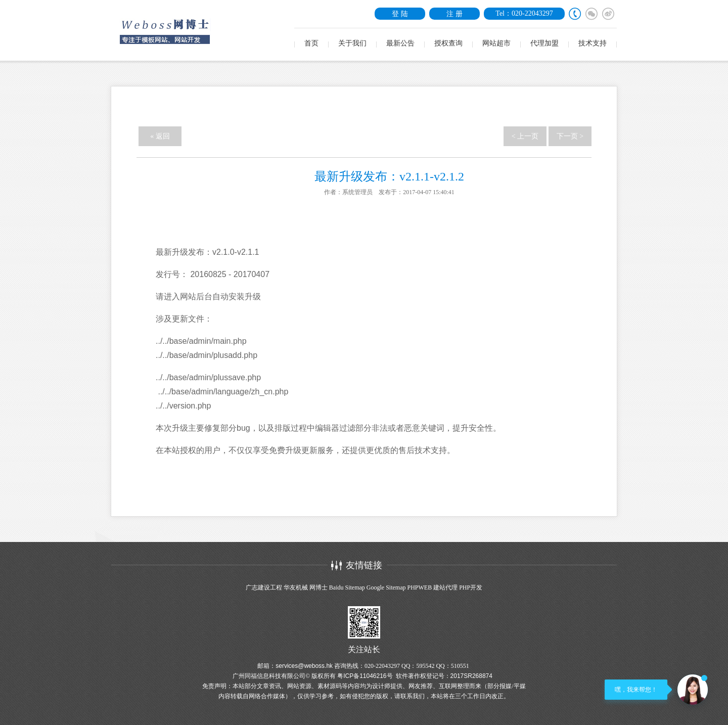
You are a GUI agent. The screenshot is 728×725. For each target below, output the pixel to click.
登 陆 (400, 14)
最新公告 (400, 43)
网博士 (318, 587)
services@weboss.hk (304, 666)
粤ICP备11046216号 (365, 676)
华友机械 (296, 587)
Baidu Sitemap (347, 587)
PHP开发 (471, 587)
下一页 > (570, 136)
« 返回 (160, 136)
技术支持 (593, 43)
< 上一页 (525, 136)
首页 (311, 43)
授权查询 (448, 43)
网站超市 (496, 43)
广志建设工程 (264, 587)
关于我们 (352, 43)
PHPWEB (419, 587)
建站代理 (445, 587)
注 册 (454, 14)
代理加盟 (544, 43)
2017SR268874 (471, 676)
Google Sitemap (386, 587)
